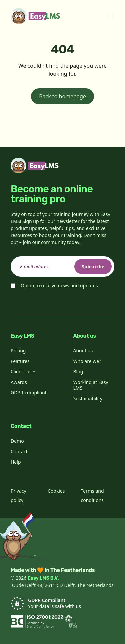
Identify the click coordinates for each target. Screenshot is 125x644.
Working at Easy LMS (91, 385)
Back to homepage (62, 96)
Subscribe (93, 266)
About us (83, 351)
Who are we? (87, 361)
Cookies (56, 491)
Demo (17, 441)
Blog (78, 372)
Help (16, 462)
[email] (62, 266)
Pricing (18, 351)
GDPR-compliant (29, 393)
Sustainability (88, 399)
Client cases (23, 372)
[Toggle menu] (110, 16)
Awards (19, 382)
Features (20, 361)
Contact (19, 452)
